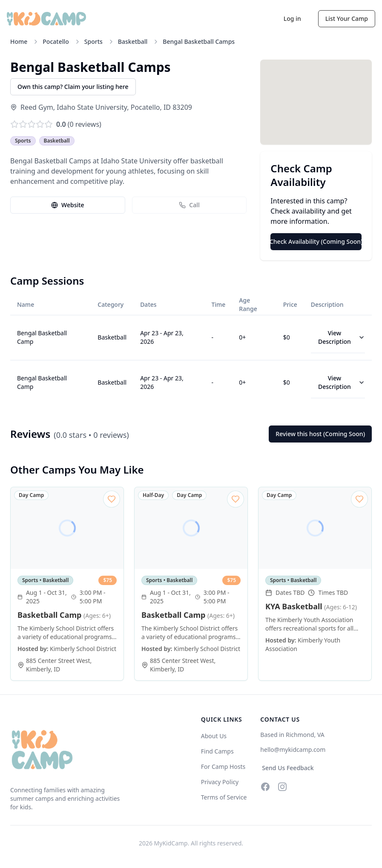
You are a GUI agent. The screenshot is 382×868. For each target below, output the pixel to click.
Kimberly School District (83, 649)
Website (68, 205)
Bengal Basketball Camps (199, 41)
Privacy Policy (220, 782)
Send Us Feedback (288, 768)
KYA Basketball (311, 606)
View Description (342, 337)
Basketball (133, 41)
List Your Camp (347, 19)
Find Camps (217, 751)
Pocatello (56, 41)
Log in (292, 19)
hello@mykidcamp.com (293, 750)
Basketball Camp (64, 615)
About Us (214, 736)
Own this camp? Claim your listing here (73, 87)
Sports (93, 41)
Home (19, 41)
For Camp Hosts (223, 767)
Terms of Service (224, 797)
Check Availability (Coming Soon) (316, 241)
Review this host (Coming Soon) (320, 434)
